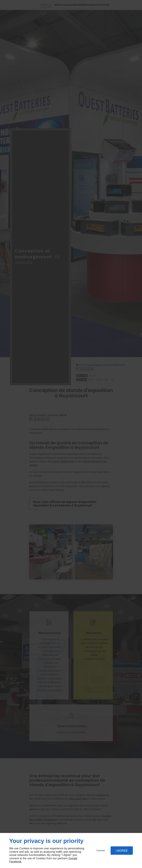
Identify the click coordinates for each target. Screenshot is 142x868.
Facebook (15, 862)
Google (73, 858)
